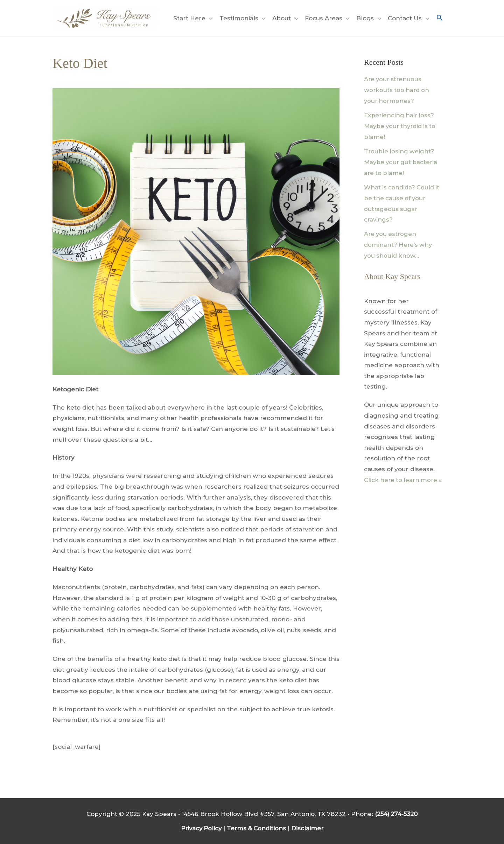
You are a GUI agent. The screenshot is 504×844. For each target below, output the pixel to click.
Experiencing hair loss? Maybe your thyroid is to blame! (401, 125)
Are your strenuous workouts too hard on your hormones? (398, 90)
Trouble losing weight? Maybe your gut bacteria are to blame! (402, 161)
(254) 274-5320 (396, 814)
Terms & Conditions (257, 828)
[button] (440, 18)
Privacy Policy (200, 828)
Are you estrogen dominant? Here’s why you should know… (399, 243)
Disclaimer (309, 828)
